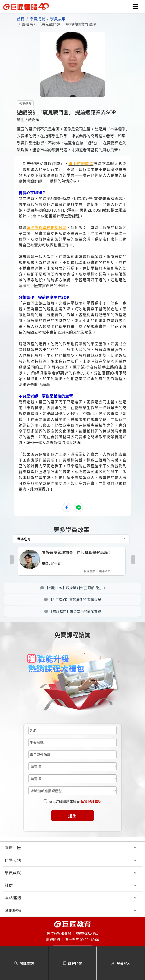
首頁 (21, 19)
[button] (135, 6)
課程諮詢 (73, 963)
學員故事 (58, 19)
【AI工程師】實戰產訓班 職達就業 (73, 600)
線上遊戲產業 (81, 163)
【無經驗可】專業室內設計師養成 (73, 611)
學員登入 (121, 963)
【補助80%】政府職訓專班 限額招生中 (72, 588)
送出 (72, 815)
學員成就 (37, 19)
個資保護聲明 (91, 801)
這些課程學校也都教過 (46, 227)
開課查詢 (24, 963)
